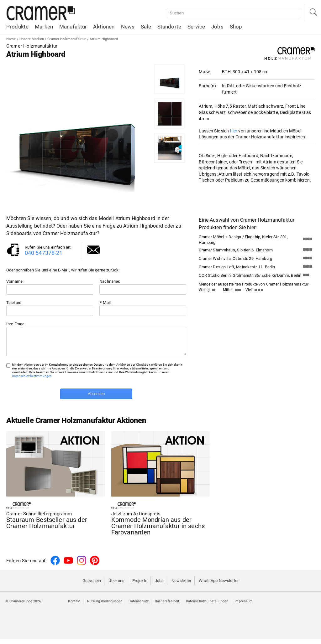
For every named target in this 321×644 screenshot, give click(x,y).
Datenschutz (139, 606)
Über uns (116, 585)
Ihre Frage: (16, 324)
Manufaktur (73, 27)
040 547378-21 (44, 253)
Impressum (244, 606)
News (128, 27)
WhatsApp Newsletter (219, 585)
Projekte (140, 585)
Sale (146, 27)
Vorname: (15, 281)
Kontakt (74, 606)
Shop (236, 27)
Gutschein (92, 585)
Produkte (17, 27)
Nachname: (110, 281)
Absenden (96, 399)
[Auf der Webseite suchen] (234, 13)
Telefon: (14, 303)
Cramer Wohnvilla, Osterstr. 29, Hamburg (235, 258)
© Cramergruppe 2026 (23, 606)
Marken (44, 27)
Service (196, 27)
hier (234, 131)
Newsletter (181, 585)
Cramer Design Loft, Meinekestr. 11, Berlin (237, 267)
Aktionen (104, 27)
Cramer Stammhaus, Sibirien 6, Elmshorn (236, 250)
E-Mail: (105, 303)
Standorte (169, 27)
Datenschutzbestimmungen (32, 381)
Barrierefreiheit (167, 606)
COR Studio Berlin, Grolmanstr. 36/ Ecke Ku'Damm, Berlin (250, 275)
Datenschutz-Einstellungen (207, 606)
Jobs (217, 27)
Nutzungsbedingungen (105, 606)
